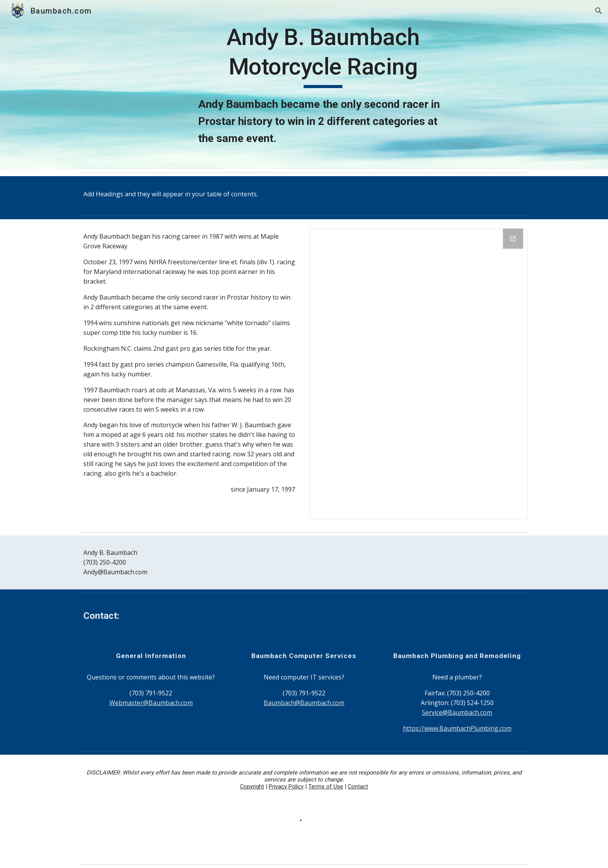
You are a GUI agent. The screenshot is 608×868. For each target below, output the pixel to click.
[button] (599, 11)
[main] (323, 85)
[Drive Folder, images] (419, 374)
